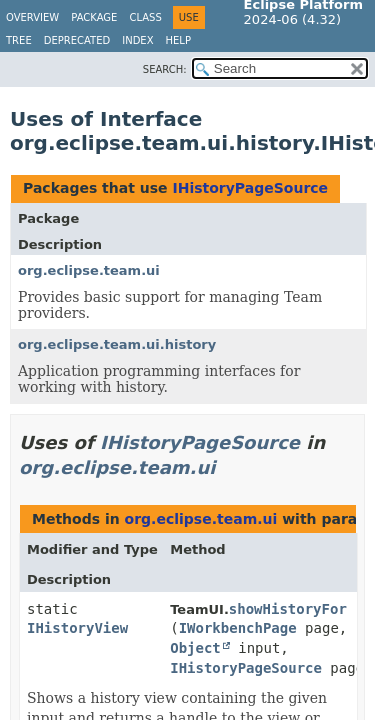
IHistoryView (77, 628)
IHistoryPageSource (250, 188)
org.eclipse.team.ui (89, 270)
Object (195, 648)
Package (94, 17)
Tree (19, 40)
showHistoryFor (288, 609)
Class (145, 17)
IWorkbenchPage (238, 628)
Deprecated (77, 40)
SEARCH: (165, 69)
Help (178, 40)
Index (137, 40)
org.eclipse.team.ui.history (117, 344)
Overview (32, 17)
